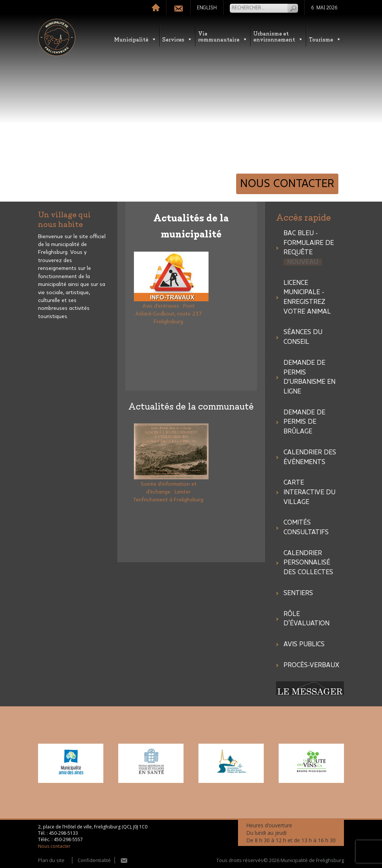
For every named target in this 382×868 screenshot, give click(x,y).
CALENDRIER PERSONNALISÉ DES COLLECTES (308, 563)
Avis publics (304, 644)
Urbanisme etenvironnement (278, 36)
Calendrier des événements (310, 457)
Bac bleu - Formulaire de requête (309, 248)
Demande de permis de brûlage (304, 422)
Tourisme (325, 39)
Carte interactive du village (309, 492)
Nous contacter (287, 184)
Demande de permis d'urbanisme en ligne (309, 377)
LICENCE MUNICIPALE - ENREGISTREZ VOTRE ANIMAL (307, 297)
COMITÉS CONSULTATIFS (306, 528)
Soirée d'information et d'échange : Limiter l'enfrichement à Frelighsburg (169, 492)
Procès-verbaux (311, 665)
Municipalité (135, 39)
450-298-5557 (68, 839)
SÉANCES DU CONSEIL (303, 337)
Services (177, 39)
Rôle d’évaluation (306, 619)
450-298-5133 (63, 833)
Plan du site (51, 860)
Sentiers (298, 593)
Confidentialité (94, 860)
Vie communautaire (223, 36)
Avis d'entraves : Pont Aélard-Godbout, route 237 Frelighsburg (169, 314)
